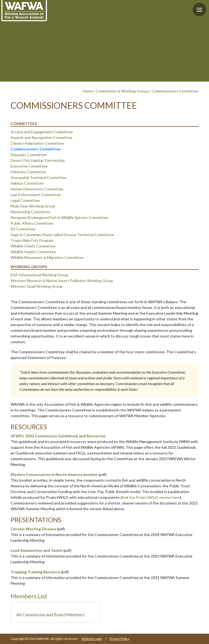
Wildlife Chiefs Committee (33, 246)
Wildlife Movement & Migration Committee (47, 257)
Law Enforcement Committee (36, 195)
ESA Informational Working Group (39, 275)
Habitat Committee (27, 183)
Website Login (92, 639)
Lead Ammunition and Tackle (37, 550)
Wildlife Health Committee (33, 252)
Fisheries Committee (28, 172)
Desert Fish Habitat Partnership (38, 160)
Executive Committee (29, 166)
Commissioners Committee (175, 91)
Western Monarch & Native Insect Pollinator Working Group (62, 281)
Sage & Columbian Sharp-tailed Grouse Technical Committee (62, 235)
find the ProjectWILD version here (151, 497)
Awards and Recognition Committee (42, 137)
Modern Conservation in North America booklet (54, 474)
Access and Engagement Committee (42, 132)
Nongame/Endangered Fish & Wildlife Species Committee (59, 217)
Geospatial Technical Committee (39, 177)
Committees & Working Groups (123, 91)
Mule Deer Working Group (33, 206)
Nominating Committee (30, 212)
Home (88, 91)
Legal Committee (25, 200)
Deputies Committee (29, 155)
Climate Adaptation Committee (37, 143)
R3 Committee (23, 229)
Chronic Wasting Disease (33, 529)
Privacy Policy (120, 639)
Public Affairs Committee (32, 223)
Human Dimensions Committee (37, 189)
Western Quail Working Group (37, 286)
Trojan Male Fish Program (32, 240)
